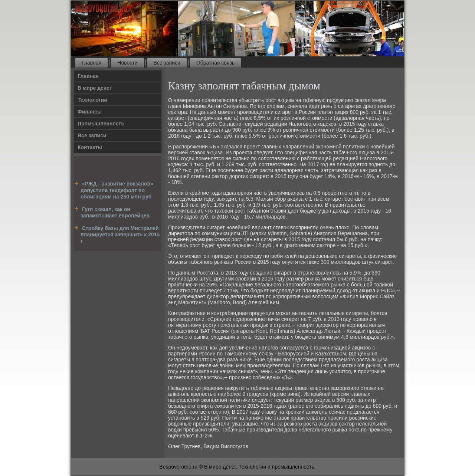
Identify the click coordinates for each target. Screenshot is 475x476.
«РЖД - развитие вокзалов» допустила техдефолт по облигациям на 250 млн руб (117, 190)
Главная (91, 63)
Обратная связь (215, 63)
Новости (127, 63)
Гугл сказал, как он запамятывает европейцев (115, 213)
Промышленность (101, 124)
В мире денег (95, 88)
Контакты (90, 147)
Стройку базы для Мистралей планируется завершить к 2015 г (120, 235)
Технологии (92, 100)
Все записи (167, 63)
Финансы (90, 112)
